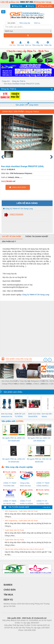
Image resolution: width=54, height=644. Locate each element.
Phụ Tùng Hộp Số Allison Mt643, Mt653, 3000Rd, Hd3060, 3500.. (23, 383)
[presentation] (45, 360)
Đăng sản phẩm (45, 6)
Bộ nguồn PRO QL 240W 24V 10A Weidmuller (39, 439)
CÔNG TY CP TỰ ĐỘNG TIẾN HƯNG (43, 502)
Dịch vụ (28, 44)
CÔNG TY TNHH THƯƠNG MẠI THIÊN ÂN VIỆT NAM (10, 485)
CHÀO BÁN (10, 590)
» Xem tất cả (46, 507)
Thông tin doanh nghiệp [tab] (37, 236)
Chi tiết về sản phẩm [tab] (11, 236)
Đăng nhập (17, 6)
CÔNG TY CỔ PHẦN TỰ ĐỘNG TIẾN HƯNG (27, 502)
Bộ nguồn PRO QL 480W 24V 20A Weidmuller (14, 439)
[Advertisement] (27, 328)
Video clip (48, 44)
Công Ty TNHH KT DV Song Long (18, 209)
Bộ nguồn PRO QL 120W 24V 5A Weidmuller (14, 460)
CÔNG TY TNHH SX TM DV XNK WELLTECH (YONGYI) (10, 502)
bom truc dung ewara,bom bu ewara (7, 415)
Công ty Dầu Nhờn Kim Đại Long (25, 485)
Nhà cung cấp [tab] (25, 23)
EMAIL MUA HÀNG (18, 187)
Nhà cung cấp (38, 44)
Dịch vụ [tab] (37, 23)
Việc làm (12, 44)
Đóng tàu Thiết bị (19, 81)
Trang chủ (6, 81)
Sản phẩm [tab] (11, 23)
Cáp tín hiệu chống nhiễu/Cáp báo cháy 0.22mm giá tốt (24, 549)
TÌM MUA (8, 595)
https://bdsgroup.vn (24, 634)
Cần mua (20, 44)
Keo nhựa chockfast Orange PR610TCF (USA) (22, 84)
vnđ (14, 181)
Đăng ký (30, 6)
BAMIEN (8, 585)
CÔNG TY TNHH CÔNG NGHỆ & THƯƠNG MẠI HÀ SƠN (43, 485)
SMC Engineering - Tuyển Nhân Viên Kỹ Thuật (21, 511)
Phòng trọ (11, 634)
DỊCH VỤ (8, 600)
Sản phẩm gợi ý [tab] (9, 241)
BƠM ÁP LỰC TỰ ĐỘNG (20, 415)
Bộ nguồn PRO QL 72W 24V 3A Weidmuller (39, 460)
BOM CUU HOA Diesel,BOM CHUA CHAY (34, 415)
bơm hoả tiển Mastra (47, 415)
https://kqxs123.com (39, 634)
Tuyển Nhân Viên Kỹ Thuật (14, 530)
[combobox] (28, 31)
